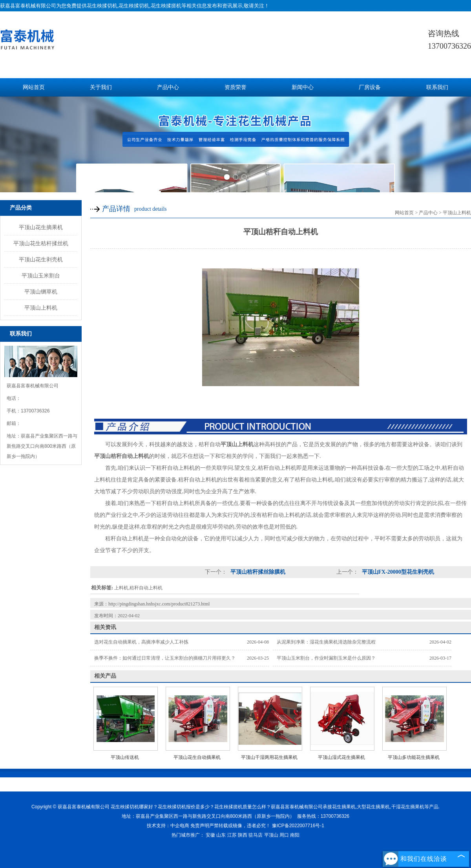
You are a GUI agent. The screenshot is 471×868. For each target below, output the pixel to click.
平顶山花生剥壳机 (41, 259)
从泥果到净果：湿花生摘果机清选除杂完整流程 (326, 642)
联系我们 (437, 87)
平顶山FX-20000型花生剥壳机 (397, 572)
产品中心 (168, 87)
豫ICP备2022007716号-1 (298, 826)
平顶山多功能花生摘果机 (414, 757)
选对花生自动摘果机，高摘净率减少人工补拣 (141, 642)
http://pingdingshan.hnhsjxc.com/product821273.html (159, 604)
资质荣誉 (235, 87)
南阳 (295, 835)
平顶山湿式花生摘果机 (341, 757)
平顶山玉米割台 (41, 275)
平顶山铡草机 (41, 292)
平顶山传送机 (125, 757)
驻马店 (256, 835)
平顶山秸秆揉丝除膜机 (257, 572)
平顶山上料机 (41, 308)
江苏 (232, 835)
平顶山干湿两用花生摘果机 (269, 757)
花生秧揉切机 (102, 6)
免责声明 (200, 826)
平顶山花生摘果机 (41, 227)
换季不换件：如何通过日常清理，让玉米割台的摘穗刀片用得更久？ (165, 658)
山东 (221, 835)
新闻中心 (303, 87)
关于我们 (101, 87)
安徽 (210, 835)
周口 (284, 835)
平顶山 (271, 835)
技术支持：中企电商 (168, 826)
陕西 (243, 835)
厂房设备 (370, 87)
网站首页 (34, 87)
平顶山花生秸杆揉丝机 (41, 243)
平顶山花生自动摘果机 (197, 757)
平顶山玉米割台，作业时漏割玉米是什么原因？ (326, 658)
